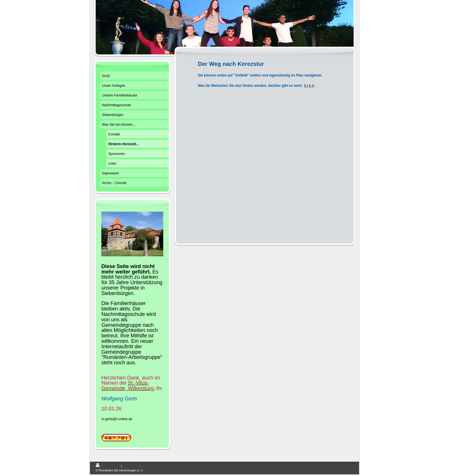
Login (349, 465)
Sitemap (128, 466)
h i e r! (309, 86)
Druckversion (108, 466)
